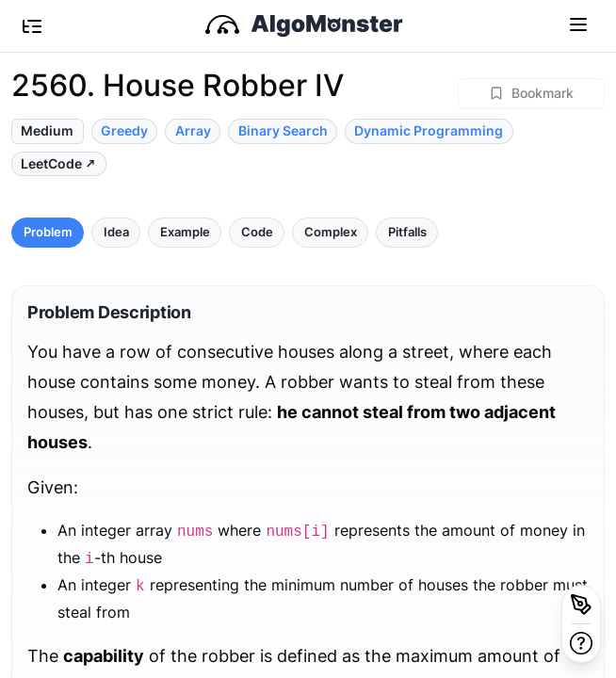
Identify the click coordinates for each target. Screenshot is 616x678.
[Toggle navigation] (578, 24)
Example (185, 232)
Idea (116, 232)
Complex (331, 232)
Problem (48, 232)
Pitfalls (407, 232)
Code (257, 232)
